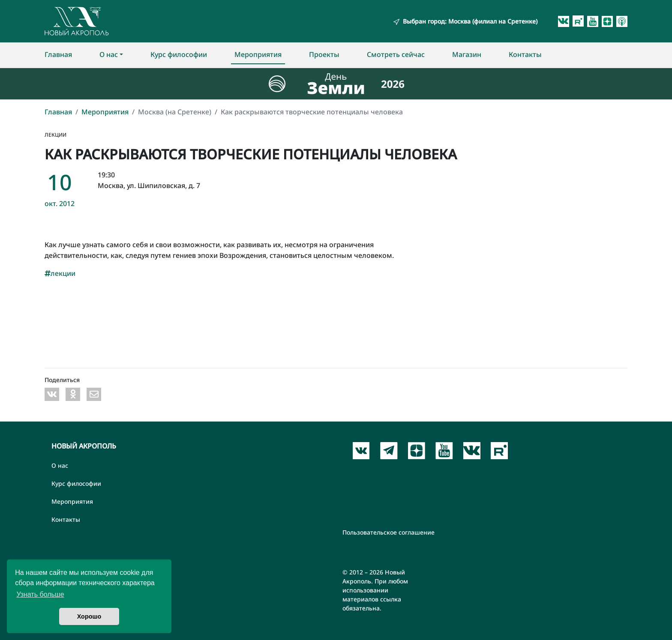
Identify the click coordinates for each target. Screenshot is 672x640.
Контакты (525, 54)
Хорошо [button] (89, 616)
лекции (60, 273)
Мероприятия (258, 54)
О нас (109, 54)
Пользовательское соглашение (388, 532)
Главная (58, 54)
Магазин (467, 54)
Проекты (324, 54)
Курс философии (179, 54)
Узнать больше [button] (40, 594)
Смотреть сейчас (396, 54)
